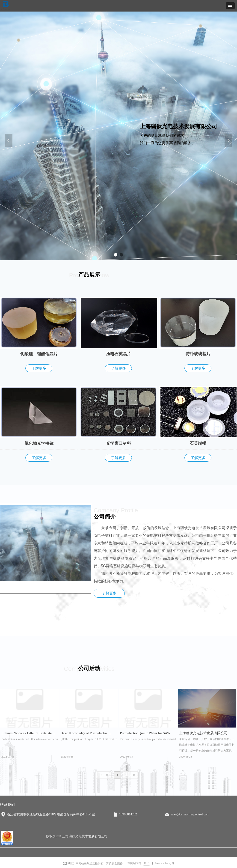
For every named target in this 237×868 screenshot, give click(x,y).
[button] (230, 6)
